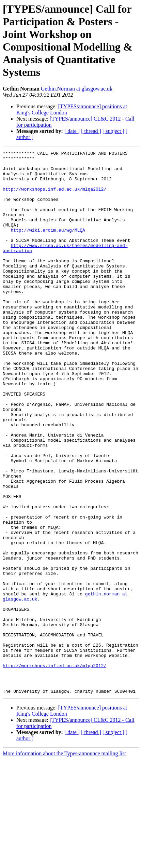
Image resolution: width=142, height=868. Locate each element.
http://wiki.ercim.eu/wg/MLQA (48, 246)
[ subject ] (113, 131)
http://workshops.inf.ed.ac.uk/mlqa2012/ (54, 197)
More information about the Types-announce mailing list (64, 862)
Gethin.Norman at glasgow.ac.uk (77, 89)
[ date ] (72, 131)
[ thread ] (91, 131)
